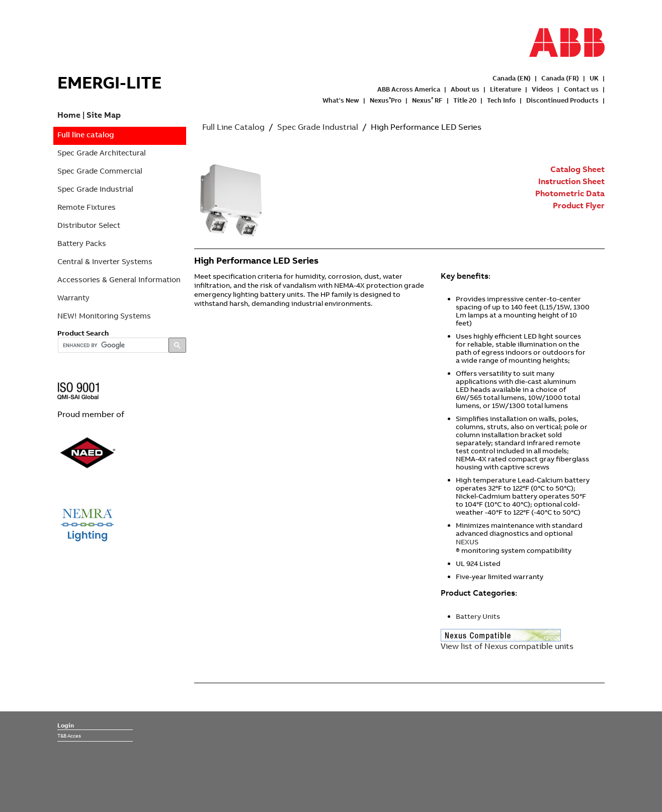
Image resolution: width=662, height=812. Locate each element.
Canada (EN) (512, 78)
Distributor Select (89, 225)
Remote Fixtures (87, 207)
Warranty (73, 298)
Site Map (104, 115)
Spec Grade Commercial (100, 171)
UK (594, 78)
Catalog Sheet (577, 169)
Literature (506, 89)
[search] (112, 346)
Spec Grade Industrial (95, 189)
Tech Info (501, 100)
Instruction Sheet (571, 181)
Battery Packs (82, 243)
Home (69, 115)
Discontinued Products (562, 100)
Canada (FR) (560, 78)
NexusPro (386, 100)
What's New (341, 100)
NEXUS (467, 542)
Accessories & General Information (119, 279)
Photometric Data (570, 193)
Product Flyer (579, 205)
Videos (543, 89)
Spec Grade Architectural (102, 153)
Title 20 (465, 100)
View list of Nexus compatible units (507, 646)
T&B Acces (69, 736)
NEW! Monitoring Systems (104, 316)
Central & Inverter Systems (105, 261)
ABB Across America (409, 89)
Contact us (581, 89)
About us (465, 89)
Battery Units (478, 616)
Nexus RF (427, 100)
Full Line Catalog (233, 127)
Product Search (83, 333)
